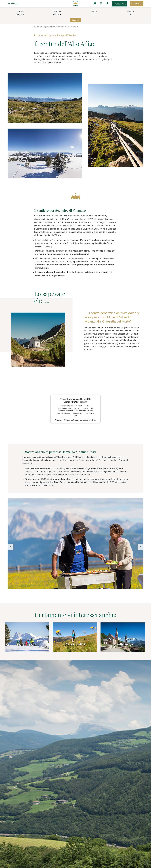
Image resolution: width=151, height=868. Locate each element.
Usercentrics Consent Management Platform (80, 420)
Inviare (75, 20)
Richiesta (137, 4)
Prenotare (120, 4)
